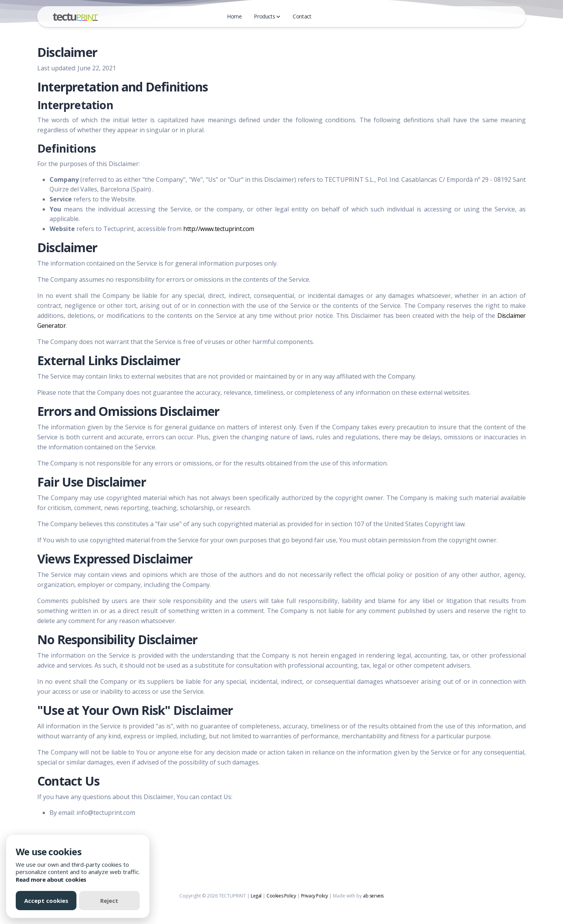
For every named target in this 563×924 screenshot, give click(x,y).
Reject (109, 901)
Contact (302, 16)
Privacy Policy (315, 896)
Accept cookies (46, 901)
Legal (256, 896)
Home (234, 16)
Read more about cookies (51, 879)
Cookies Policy (281, 896)
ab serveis (373, 896)
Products (267, 16)
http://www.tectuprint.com (219, 229)
